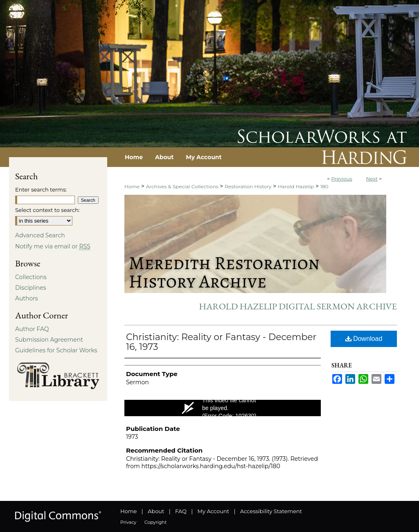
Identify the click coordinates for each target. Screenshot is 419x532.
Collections (31, 277)
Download (364, 339)
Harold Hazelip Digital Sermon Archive (298, 306)
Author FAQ (32, 329)
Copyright (155, 522)
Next (372, 179)
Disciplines (30, 288)
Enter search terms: (41, 189)
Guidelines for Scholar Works (56, 350)
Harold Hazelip (296, 186)
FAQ (181, 511)
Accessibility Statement (271, 511)
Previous (341, 179)
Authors (27, 298)
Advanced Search (40, 235)
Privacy (128, 522)
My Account (213, 511)
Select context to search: (47, 210)
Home (132, 186)
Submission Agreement (49, 340)
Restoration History (248, 186)
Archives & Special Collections (182, 186)
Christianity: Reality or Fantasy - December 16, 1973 (221, 342)
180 (324, 186)
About (156, 511)
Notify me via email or (53, 246)
